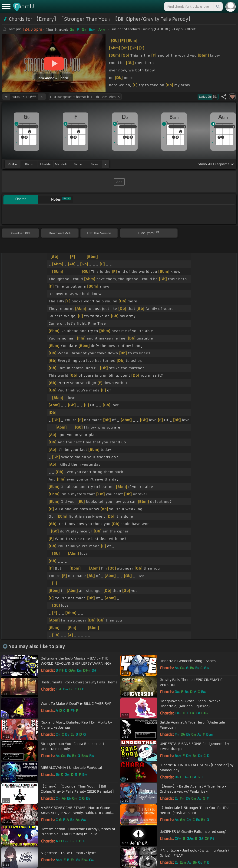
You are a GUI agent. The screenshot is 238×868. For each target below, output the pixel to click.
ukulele (45, 164)
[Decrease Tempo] (6, 97)
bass (94, 164)
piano (29, 164)
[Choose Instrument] (105, 164)
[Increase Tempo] (42, 97)
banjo (78, 164)
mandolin (62, 164)
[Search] (218, 6)
